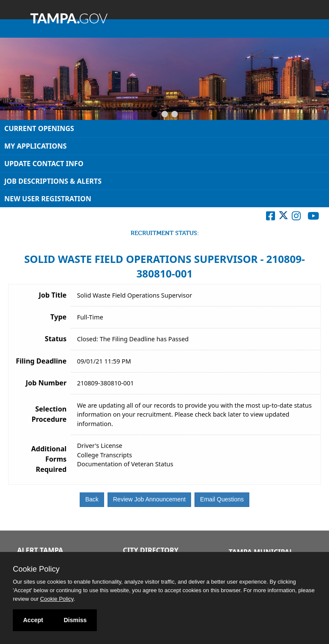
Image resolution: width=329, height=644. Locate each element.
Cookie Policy (36, 569)
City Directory (151, 550)
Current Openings (39, 128)
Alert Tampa (40, 550)
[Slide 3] (175, 115)
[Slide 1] (154, 115)
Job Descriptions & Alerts (53, 181)
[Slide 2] (165, 115)
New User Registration (48, 199)
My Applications (36, 146)
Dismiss (75, 620)
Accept (33, 620)
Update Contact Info (44, 164)
